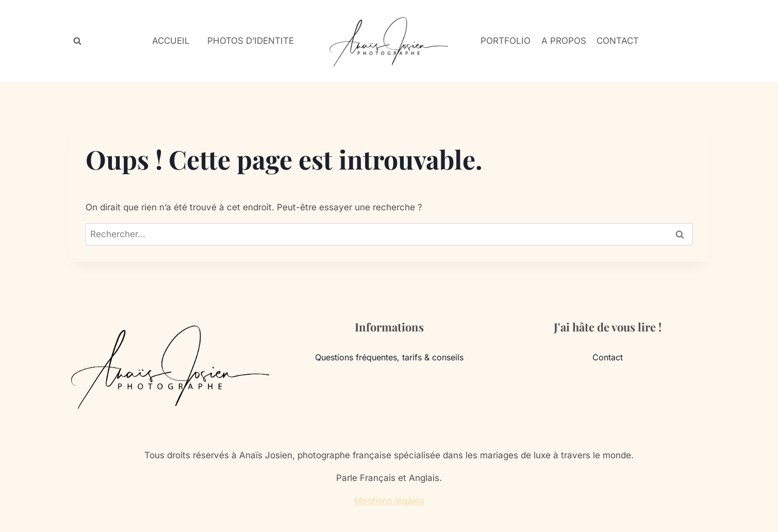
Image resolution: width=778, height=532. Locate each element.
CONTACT (618, 41)
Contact (608, 357)
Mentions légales (389, 501)
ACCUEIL (171, 41)
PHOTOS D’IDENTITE (251, 41)
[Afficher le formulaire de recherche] (77, 41)
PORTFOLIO (506, 41)
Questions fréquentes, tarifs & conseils (389, 357)
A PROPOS (564, 41)
